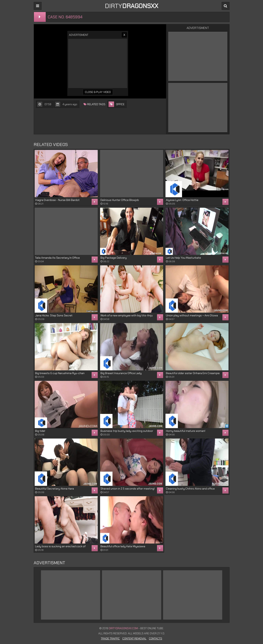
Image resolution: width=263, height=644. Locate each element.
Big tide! (40, 431)
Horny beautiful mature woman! (186, 431)
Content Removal (134, 638)
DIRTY (131, 6)
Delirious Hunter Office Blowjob (120, 200)
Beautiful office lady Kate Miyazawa (123, 546)
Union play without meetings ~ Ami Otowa (192, 315)
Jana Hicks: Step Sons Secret (54, 315)
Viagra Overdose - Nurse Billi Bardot (57, 200)
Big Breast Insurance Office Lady (121, 373)
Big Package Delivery (114, 258)
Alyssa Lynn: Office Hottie (182, 200)
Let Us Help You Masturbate (183, 258)
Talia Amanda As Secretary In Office (57, 258)
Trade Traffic (110, 638)
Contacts (156, 638)
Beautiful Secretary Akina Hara (54, 489)
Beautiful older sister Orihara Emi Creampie (193, 373)
